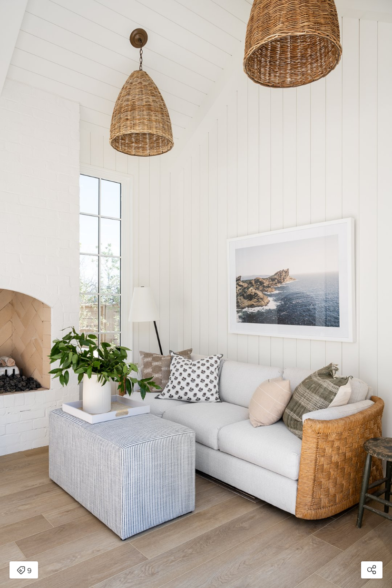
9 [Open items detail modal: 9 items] (24, 571)
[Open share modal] (372, 570)
